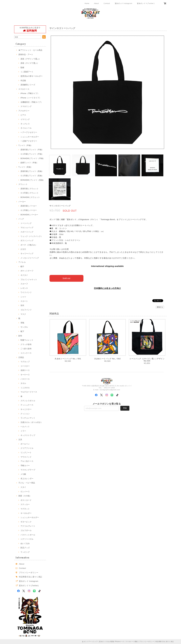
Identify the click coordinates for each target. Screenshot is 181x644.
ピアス (23, 115)
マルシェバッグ (27, 228)
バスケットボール (28, 535)
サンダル (24, 327)
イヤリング (25, 119)
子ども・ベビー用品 (27, 483)
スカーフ (24, 284)
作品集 (23, 80)
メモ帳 (23, 474)
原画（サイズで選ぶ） (30, 63)
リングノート (26, 453)
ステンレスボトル (28, 401)
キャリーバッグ (27, 254)
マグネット (25, 509)
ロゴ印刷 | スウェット (30, 193)
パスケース (25, 379)
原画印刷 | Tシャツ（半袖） (32, 150)
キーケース (25, 375)
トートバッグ (26, 223)
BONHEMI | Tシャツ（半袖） (33, 158)
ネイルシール (26, 128)
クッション (25, 414)
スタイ (23, 487)
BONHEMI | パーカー (29, 215)
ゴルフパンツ (26, 310)
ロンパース (25, 492)
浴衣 (22, 305)
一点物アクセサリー (29, 141)
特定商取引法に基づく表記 (31, 577)
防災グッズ (25, 548)
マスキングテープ (28, 470)
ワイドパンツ (26, 292)
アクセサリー (24, 111)
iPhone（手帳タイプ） (30, 93)
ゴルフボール (26, 530)
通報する (160, 307)
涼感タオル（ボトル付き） (32, 422)
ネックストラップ (28, 435)
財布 (20, 336)
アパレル (22, 262)
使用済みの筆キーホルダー (32, 76)
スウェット (23, 184)
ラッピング (25, 552)
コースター (25, 366)
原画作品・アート (26, 54)
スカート (24, 301)
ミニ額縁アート (27, 72)
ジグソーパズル (27, 539)
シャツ (23, 297)
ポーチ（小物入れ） (29, 245)
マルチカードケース (29, 392)
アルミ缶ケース (27, 461)
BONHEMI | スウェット (30, 197)
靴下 (22, 331)
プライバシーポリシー (29, 573)
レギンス (24, 288)
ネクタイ (24, 275)
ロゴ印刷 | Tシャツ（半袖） (32, 154)
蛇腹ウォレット (27, 340)
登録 (125, 408)
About (96, 3)
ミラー (23, 431)
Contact (107, 3)
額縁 (22, 67)
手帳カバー (25, 466)
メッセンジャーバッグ (30, 258)
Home (87, 3)
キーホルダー (26, 513)
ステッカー (25, 504)
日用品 (21, 357)
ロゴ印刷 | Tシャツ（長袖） (32, 176)
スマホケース (24, 89)
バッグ (21, 219)
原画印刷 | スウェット (30, 189)
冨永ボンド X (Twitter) (146, 3)
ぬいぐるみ (25, 543)
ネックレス (25, 124)
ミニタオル (25, 388)
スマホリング (26, 106)
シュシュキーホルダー (30, 137)
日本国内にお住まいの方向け (107, 288)
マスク (23, 314)
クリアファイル (27, 448)
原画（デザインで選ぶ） (31, 59)
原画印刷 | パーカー (29, 206)
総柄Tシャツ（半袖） (29, 163)
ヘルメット (25, 427)
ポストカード (26, 500)
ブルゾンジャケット (29, 280)
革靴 (22, 323)
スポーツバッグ (27, 232)
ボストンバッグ (27, 241)
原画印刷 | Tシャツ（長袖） (32, 171)
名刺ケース (25, 370)
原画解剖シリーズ (28, 85)
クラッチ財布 (26, 344)
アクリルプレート (28, 526)
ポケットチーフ (27, 271)
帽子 (22, 267)
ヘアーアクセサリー (29, 132)
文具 (20, 440)
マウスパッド (26, 457)
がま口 (23, 249)
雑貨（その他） (25, 496)
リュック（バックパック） (32, 236)
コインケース (26, 353)
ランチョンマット (28, 418)
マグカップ (25, 362)
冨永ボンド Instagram (124, 3)
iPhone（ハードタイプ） (31, 98)
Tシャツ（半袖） (25, 145)
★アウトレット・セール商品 (30, 50)
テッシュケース (27, 405)
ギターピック (26, 522)
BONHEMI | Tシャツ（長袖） (33, 180)
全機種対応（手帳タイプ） (32, 102)
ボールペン (25, 444)
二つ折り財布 (26, 349)
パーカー (22, 202)
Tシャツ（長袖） (25, 167)
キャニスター (26, 409)
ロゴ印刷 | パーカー (29, 210)
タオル (23, 383)
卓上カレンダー (27, 479)
